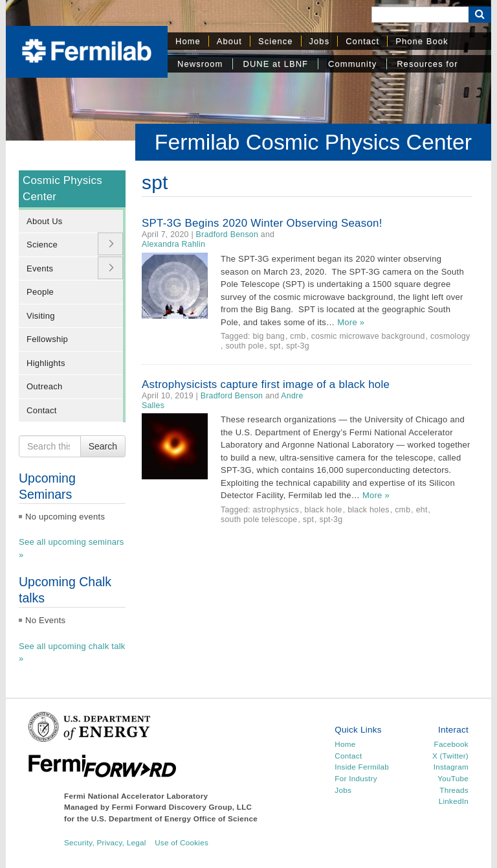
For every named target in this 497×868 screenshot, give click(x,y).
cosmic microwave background (368, 336)
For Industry (356, 778)
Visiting (41, 316)
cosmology (450, 336)
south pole (245, 346)
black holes (369, 510)
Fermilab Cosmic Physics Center (313, 142)
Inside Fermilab (362, 767)
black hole (324, 510)
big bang (268, 336)
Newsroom (200, 64)
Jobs (320, 41)
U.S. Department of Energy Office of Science (174, 818)
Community (352, 64)
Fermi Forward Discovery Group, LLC (182, 807)
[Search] (420, 15)
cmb (298, 336)
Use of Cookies (182, 842)
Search (103, 446)
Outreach (45, 386)
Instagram (451, 767)
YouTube (453, 778)
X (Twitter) (450, 756)
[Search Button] (480, 15)
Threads (454, 790)
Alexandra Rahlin (173, 244)
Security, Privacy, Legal (105, 842)
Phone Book (422, 41)
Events (40, 268)
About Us (45, 221)
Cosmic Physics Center (62, 188)
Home (188, 41)
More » (351, 322)
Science (276, 41)
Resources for (427, 64)
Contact (362, 41)
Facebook (451, 744)
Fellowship (47, 339)
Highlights (46, 363)
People (40, 292)
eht (422, 510)
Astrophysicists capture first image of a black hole (266, 384)
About (229, 41)
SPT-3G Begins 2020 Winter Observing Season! (262, 223)
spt (275, 346)
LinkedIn (454, 801)
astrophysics (276, 510)
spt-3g (298, 346)
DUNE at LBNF (275, 64)
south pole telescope (259, 520)
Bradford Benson (227, 234)
